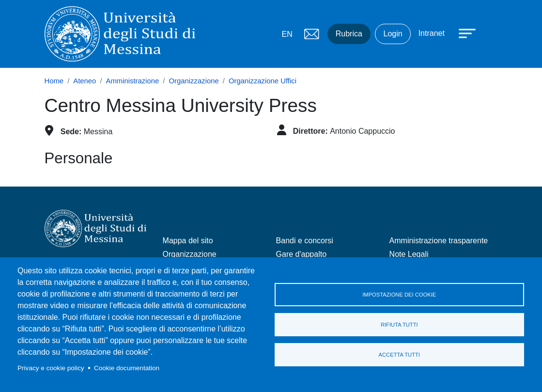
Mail (312, 34)
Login (393, 34)
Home (54, 81)
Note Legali (409, 254)
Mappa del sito (188, 241)
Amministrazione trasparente (439, 241)
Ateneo (85, 81)
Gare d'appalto (301, 254)
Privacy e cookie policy (51, 368)
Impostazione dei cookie (399, 295)
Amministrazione (133, 81)
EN (287, 34)
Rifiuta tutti (399, 325)
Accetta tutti (399, 355)
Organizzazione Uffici (263, 81)
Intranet (432, 33)
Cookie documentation (127, 368)
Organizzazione (194, 81)
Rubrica (349, 34)
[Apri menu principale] (463, 32)
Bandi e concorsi (305, 241)
